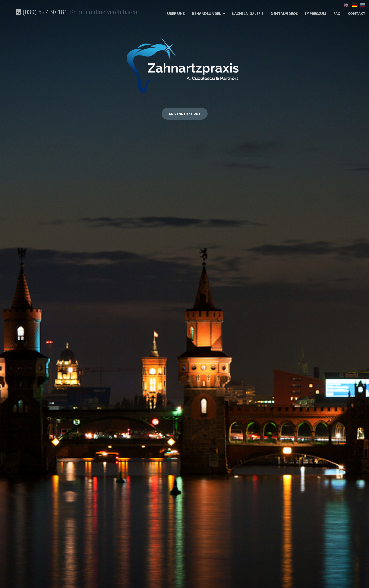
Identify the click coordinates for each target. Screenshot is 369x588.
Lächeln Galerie (248, 13)
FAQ (337, 13)
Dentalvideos (284, 13)
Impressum (316, 13)
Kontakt (357, 13)
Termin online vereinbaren (103, 12)
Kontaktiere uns (185, 114)
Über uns (176, 13)
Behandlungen (209, 13)
